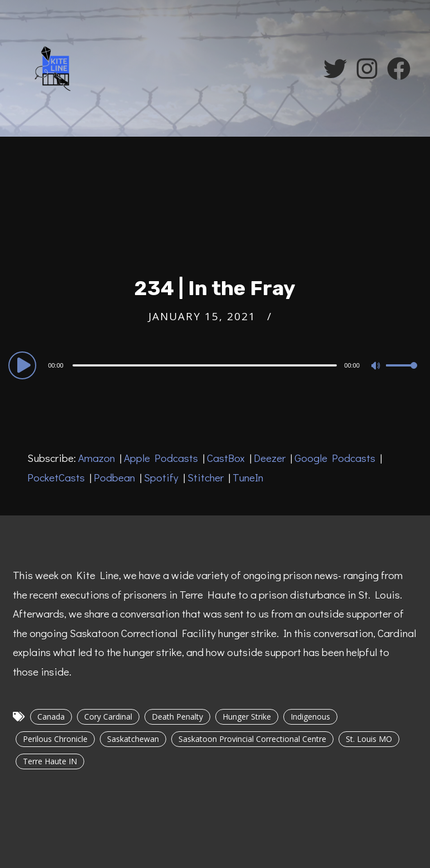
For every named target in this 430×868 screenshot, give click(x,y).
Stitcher (206, 477)
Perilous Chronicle (55, 739)
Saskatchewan (133, 739)
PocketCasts (56, 477)
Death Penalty (177, 717)
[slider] (205, 365)
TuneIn (248, 477)
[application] (215, 365)
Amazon (96, 458)
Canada (51, 717)
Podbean (114, 477)
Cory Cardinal (108, 717)
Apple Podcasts (161, 458)
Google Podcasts (335, 458)
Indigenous (310, 717)
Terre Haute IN (50, 761)
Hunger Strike (247, 717)
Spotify (161, 477)
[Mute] (377, 367)
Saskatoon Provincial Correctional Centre (252, 739)
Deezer (270, 458)
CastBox (226, 458)
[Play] (24, 365)
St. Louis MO (369, 739)
